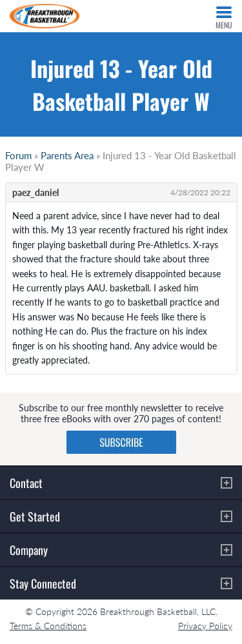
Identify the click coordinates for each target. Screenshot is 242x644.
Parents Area (67, 155)
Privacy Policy (205, 626)
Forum (18, 155)
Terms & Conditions (48, 626)
